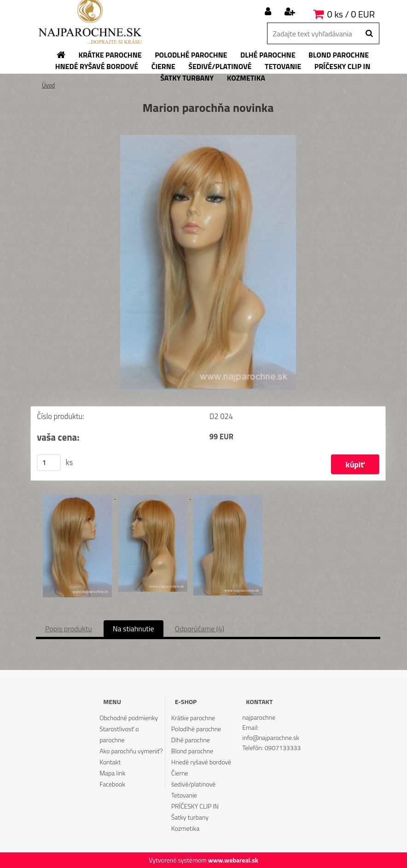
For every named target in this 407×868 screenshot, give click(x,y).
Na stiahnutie (134, 629)
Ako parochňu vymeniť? (131, 751)
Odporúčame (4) (200, 629)
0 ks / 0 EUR (351, 14)
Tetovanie (184, 795)
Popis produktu (69, 629)
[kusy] (49, 463)
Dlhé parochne (191, 740)
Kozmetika (185, 828)
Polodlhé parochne (196, 729)
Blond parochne (192, 751)
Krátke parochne (193, 718)
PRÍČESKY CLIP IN (195, 806)
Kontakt (110, 762)
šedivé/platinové (193, 784)
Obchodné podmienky (129, 718)
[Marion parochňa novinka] (208, 139)
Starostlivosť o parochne (119, 734)
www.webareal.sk (233, 860)
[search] (369, 34)
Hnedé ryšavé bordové (201, 762)
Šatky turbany (190, 817)
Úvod (48, 85)
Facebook (112, 784)
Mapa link (112, 773)
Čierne (180, 773)
